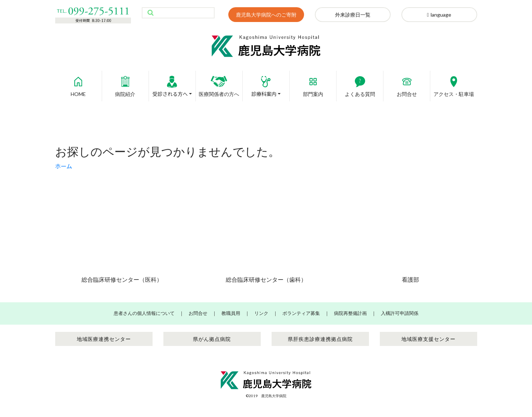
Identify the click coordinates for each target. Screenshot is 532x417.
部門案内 (313, 84)
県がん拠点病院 (212, 339)
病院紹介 (125, 84)
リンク (261, 313)
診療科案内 (264, 84)
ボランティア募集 (301, 313)
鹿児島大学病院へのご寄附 (266, 15)
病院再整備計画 (350, 313)
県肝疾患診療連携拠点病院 (320, 339)
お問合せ (407, 84)
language (439, 15)
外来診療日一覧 (353, 15)
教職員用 (231, 313)
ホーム (64, 166)
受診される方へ (170, 84)
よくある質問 (360, 84)
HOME (78, 84)
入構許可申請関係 (400, 313)
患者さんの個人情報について (144, 313)
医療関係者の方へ (219, 84)
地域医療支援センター (428, 339)
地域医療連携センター (104, 339)
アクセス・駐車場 (454, 84)
